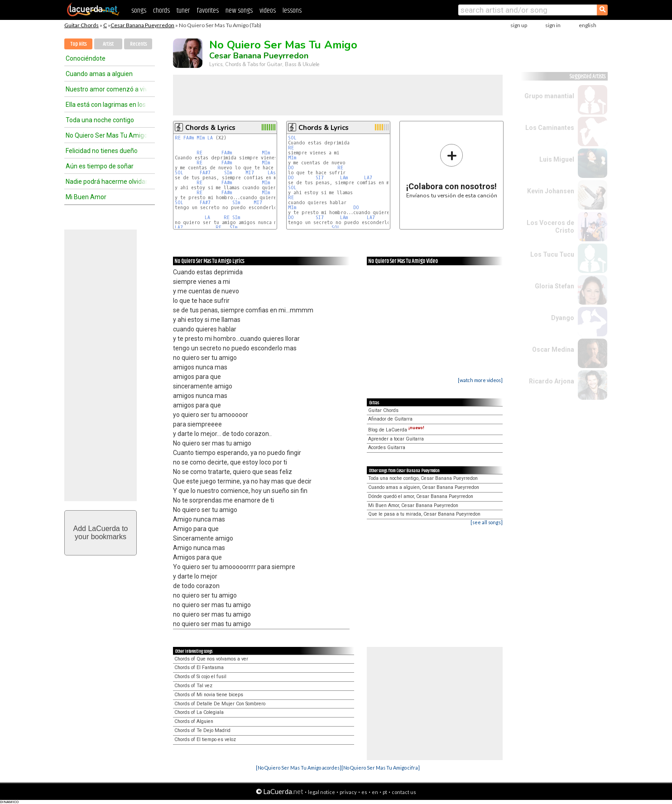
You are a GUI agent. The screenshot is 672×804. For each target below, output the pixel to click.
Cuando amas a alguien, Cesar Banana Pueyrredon (424, 487)
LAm (344, 178)
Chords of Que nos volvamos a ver (211, 659)
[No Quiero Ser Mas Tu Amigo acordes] (299, 768)
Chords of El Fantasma (199, 668)
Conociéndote (86, 58)
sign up (519, 25)
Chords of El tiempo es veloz (205, 739)
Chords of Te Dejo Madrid (202, 730)
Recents (138, 44)
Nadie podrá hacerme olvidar (106, 182)
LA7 (179, 227)
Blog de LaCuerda (396, 430)
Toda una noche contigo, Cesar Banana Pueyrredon (423, 478)
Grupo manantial (549, 96)
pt (385, 792)
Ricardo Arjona (552, 381)
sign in (553, 25)
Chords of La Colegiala (199, 712)
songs (139, 11)
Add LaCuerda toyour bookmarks (101, 533)
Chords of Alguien (194, 721)
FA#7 (205, 173)
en (375, 792)
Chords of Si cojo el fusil (200, 677)
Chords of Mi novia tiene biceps (209, 695)
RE (178, 138)
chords (161, 11)
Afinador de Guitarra (390, 419)
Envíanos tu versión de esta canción (452, 171)
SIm (228, 173)
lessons (292, 11)
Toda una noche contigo (100, 120)
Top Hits (78, 44)
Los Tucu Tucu (552, 254)
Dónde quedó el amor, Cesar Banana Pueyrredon (421, 496)
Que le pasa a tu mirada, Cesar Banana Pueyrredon (424, 514)
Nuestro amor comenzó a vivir (106, 89)
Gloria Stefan (554, 286)
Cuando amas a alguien (99, 74)
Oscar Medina (553, 349)
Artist (108, 44)
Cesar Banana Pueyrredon (142, 25)
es (364, 792)
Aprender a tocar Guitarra (396, 439)
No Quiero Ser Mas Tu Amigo (106, 135)
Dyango (563, 318)
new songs (239, 11)
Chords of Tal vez (193, 686)
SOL (179, 173)
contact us (404, 792)
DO (291, 168)
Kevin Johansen (551, 191)
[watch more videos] (480, 380)
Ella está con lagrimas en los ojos (106, 105)
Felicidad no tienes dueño (102, 151)
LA (210, 138)
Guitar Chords (82, 25)
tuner (183, 11)
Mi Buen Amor (86, 197)
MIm (201, 138)
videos (268, 11)
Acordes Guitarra (387, 447)
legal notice (322, 792)
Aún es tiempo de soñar (100, 166)
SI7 (320, 178)
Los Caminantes (550, 128)
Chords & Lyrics (210, 128)
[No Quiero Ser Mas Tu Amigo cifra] (381, 768)
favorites (208, 11)
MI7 (250, 173)
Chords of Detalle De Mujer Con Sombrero (220, 704)
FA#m (189, 138)
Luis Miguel (557, 159)
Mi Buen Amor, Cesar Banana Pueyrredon (413, 505)
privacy (348, 792)
